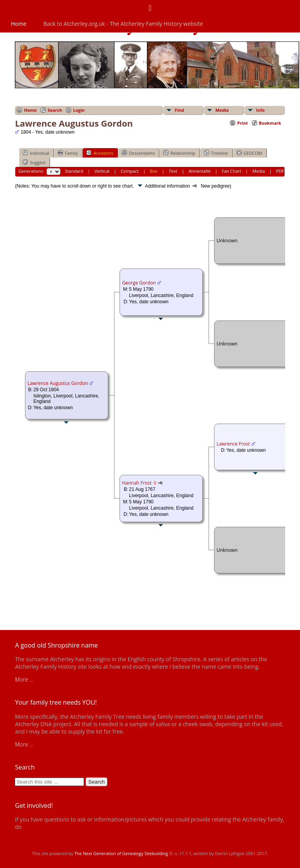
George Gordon (139, 283)
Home (19, 24)
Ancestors (100, 153)
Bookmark (270, 123)
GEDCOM (249, 153)
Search (55, 110)
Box (154, 171)
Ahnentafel (200, 171)
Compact (130, 171)
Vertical (102, 171)
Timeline (216, 153)
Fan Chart (232, 171)
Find (180, 110)
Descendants (138, 153)
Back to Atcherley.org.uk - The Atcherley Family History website (123, 24)
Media (222, 110)
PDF (280, 171)
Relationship (179, 153)
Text (173, 171)
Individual (36, 153)
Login (79, 110)
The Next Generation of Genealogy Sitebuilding (121, 853)
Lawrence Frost (233, 444)
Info (261, 110)
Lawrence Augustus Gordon (58, 383)
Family (68, 153)
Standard (74, 171)
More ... (24, 679)
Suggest (34, 162)
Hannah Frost (137, 483)
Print (242, 123)
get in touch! (38, 827)
